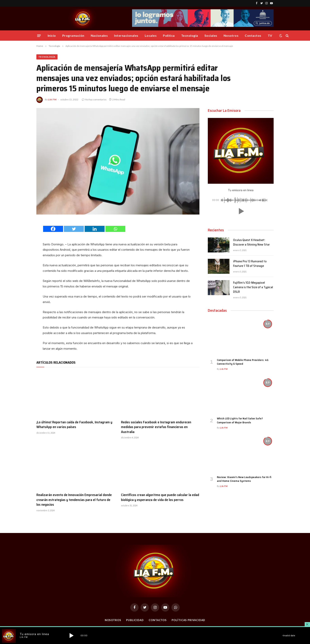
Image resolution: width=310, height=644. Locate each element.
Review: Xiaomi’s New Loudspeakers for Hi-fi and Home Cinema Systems (244, 479)
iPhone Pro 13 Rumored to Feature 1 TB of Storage (250, 264)
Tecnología (190, 35)
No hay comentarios (94, 99)
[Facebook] (53, 229)
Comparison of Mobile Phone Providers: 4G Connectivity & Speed (243, 362)
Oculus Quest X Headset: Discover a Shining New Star (251, 242)
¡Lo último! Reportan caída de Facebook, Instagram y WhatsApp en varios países (74, 425)
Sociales (211, 35)
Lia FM (52, 99)
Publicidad (135, 620)
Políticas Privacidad (188, 620)
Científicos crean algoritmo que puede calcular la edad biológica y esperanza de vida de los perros (160, 497)
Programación (73, 35)
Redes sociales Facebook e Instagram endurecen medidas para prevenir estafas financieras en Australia (156, 427)
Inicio (52, 35)
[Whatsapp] (115, 229)
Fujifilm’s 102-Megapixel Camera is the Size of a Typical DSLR (253, 287)
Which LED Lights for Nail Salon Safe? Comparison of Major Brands (240, 420)
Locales (151, 35)
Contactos (253, 35)
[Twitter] (74, 229)
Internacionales (126, 35)
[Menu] (39, 36)
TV (270, 35)
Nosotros (231, 35)
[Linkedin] (95, 229)
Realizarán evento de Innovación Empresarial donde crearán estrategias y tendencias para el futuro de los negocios (74, 500)
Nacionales (99, 35)
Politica (169, 35)
